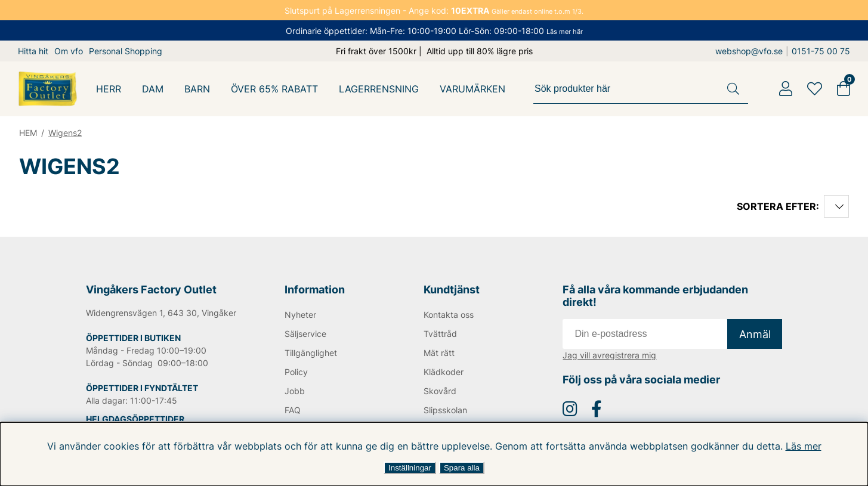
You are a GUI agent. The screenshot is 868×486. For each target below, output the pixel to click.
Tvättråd (440, 334)
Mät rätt (439, 353)
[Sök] (642, 89)
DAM (153, 89)
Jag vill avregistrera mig (610, 355)
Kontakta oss (449, 315)
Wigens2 (67, 133)
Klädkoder (444, 372)
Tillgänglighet (311, 353)
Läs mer (796, 446)
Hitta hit (33, 51)
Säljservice (306, 334)
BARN (197, 89)
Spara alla (462, 468)
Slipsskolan (446, 410)
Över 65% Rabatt (275, 89)
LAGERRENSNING (380, 89)
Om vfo (69, 51)
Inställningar (410, 468)
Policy (296, 372)
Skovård (440, 391)
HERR (109, 89)
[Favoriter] (815, 89)
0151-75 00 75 (823, 51)
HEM (28, 133)
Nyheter (300, 315)
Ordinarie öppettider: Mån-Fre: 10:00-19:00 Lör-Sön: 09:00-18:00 (434, 31)
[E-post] (645, 334)
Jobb (295, 391)
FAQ (293, 410)
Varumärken (474, 89)
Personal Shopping (126, 51)
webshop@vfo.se (752, 51)
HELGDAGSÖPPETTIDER (135, 419)
